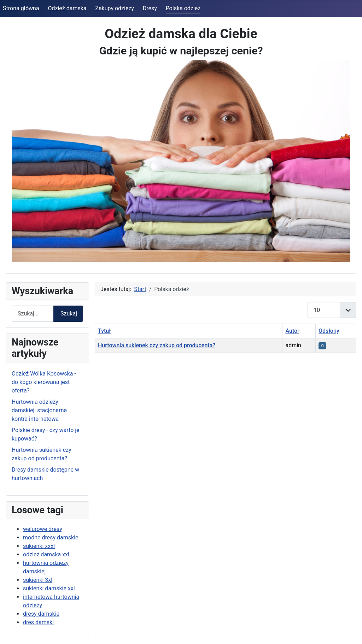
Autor (292, 331)
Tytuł (104, 331)
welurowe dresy (43, 529)
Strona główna (21, 8)
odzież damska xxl (46, 554)
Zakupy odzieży (115, 8)
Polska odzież (183, 8)
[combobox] (33, 314)
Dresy (150, 8)
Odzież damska (67, 8)
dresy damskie (41, 614)
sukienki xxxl (39, 546)
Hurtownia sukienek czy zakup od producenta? (157, 345)
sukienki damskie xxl (49, 588)
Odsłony (329, 331)
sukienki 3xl (38, 580)
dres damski (38, 622)
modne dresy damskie (51, 537)
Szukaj (69, 314)
